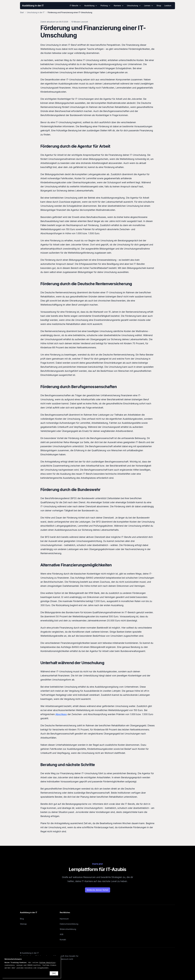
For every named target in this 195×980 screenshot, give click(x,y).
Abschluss (61, 714)
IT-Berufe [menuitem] (75, 6)
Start (22, 12)
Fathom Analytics (47, 963)
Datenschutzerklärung (69, 924)
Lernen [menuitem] (149, 6)
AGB (62, 934)
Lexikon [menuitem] (168, 6)
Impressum (64, 919)
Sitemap (23, 924)
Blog (22, 919)
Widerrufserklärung (68, 929)
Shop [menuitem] (159, 6)
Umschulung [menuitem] (134, 6)
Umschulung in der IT (36, 12)
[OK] (54, 973)
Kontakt (63, 940)
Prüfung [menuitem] (106, 6)
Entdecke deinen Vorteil (98, 890)
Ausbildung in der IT (33, 6)
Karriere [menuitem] (119, 6)
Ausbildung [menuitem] (91, 6)
